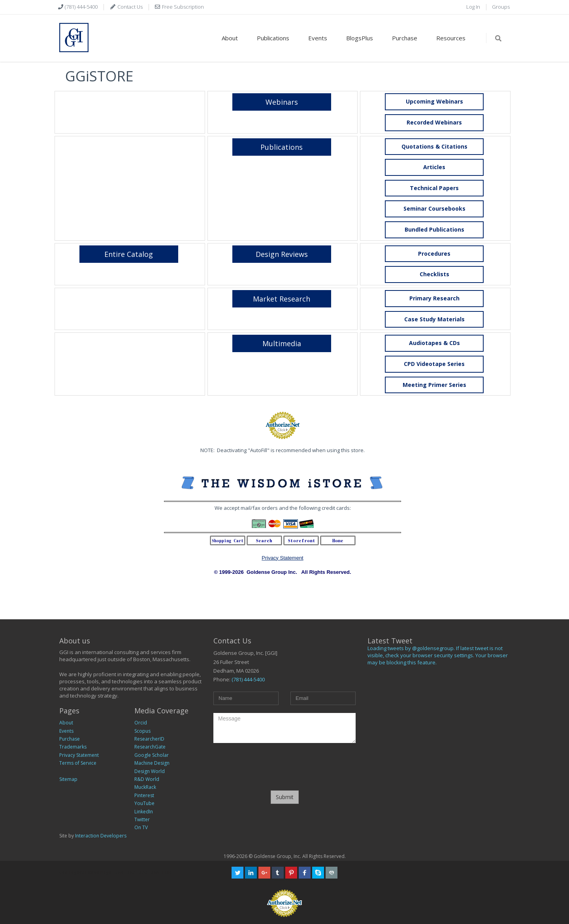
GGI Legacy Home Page (85, 872)
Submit (285, 797)
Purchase (405, 38)
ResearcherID (149, 739)
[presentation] (284, 766)
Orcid (141, 723)
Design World (150, 771)
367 (131, 872)
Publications (273, 38)
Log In (473, 7)
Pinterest (144, 795)
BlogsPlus (360, 38)
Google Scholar (152, 755)
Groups (501, 7)
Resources (451, 38)
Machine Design (152, 763)
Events (318, 38)
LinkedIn (144, 812)
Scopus (142, 731)
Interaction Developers (101, 836)
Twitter (142, 819)
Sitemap (68, 779)
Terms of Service (78, 763)
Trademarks (73, 747)
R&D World (147, 779)
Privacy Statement (283, 558)
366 (155, 872)
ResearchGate (150, 747)
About (230, 38)
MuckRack (145, 787)
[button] (434, 123)
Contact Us (129, 7)
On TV (141, 827)
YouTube (144, 803)
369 (119, 872)
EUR (167, 872)
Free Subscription (182, 7)
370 (143, 872)
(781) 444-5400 (81, 7)
